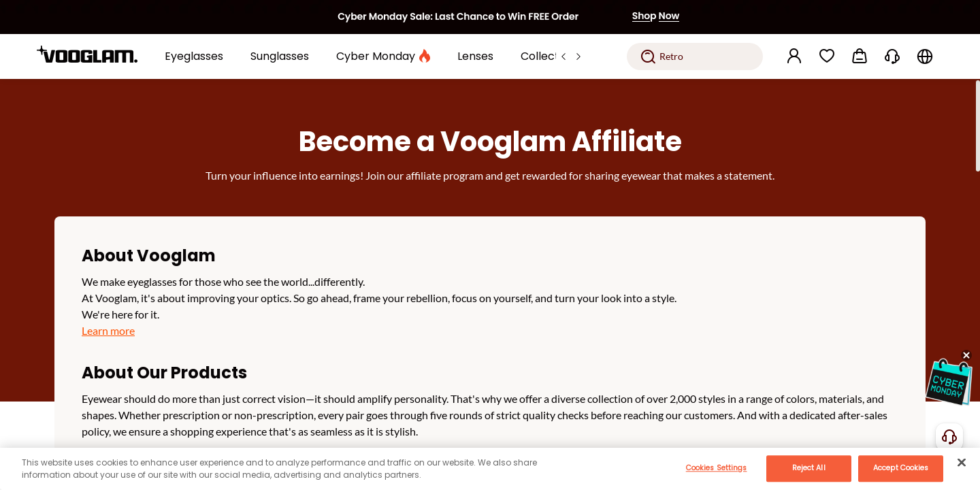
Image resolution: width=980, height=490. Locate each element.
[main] (490, 469)
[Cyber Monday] (383, 56)
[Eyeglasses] (194, 56)
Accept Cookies (901, 468)
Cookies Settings (717, 468)
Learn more (108, 330)
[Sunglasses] (280, 56)
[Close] (962, 462)
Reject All (809, 468)
